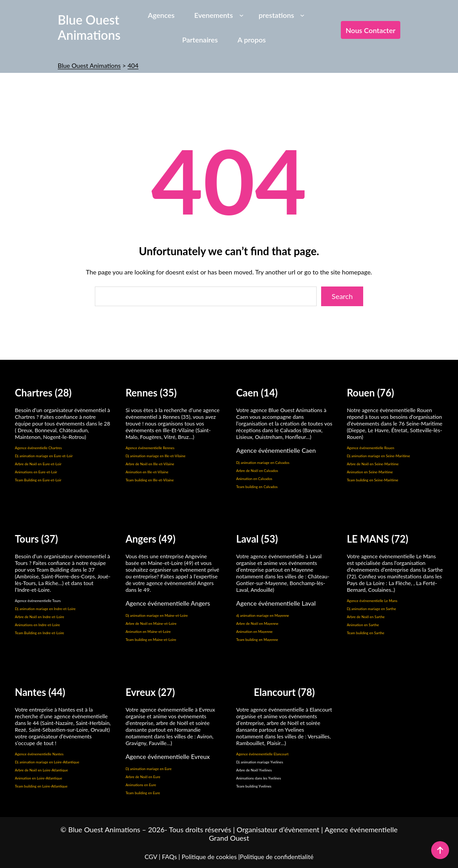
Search (342, 296)
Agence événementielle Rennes (150, 448)
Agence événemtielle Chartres (38, 448)
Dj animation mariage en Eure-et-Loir (44, 456)
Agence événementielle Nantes (39, 754)
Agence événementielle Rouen (370, 448)
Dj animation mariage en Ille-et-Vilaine (156, 456)
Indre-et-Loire (53, 617)
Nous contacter (371, 30)
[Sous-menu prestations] (302, 15)
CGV (151, 857)
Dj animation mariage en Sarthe (371, 609)
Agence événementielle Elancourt (262, 754)
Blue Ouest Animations (89, 27)
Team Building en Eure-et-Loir (38, 480)
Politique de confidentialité (276, 857)
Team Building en (29, 633)
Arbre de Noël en (29, 617)
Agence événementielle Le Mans (372, 601)
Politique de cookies (209, 857)
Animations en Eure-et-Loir (36, 472)
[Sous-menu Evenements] (242, 15)
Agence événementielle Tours (38, 601)
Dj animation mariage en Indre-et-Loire (45, 609)
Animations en (26, 625)
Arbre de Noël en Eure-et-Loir (38, 464)
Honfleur (295, 437)
